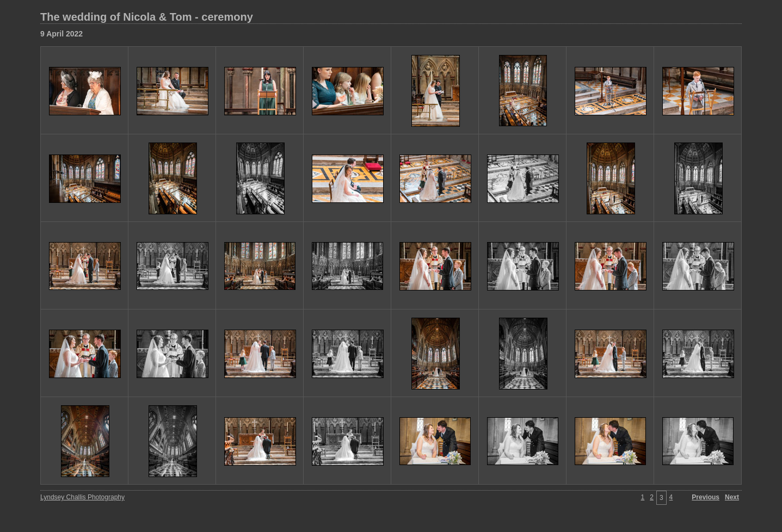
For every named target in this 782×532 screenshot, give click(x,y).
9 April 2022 (61, 34)
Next (732, 497)
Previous (706, 497)
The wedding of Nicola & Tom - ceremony (147, 17)
